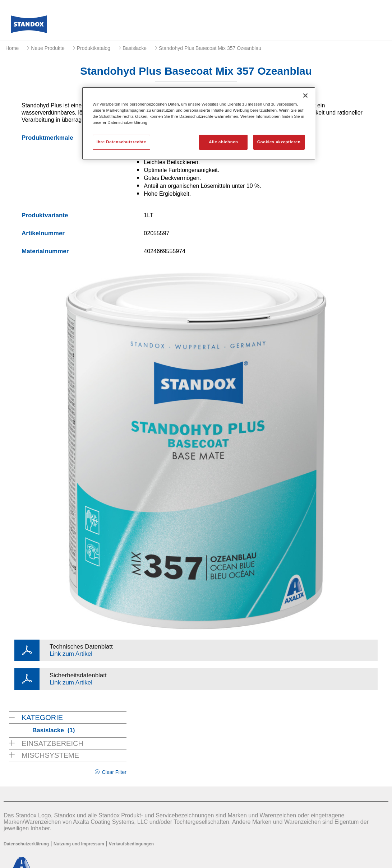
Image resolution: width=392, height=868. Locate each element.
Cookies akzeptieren (279, 142)
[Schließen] (305, 96)
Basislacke (135, 48)
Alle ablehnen (223, 142)
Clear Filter (114, 772)
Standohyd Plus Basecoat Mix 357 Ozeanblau (210, 48)
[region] (199, 123)
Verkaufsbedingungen (131, 844)
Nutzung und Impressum (79, 844)
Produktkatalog (94, 48)
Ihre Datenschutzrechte (121, 142)
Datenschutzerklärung (26, 844)
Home (12, 48)
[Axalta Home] (29, 26)
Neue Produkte (48, 48)
